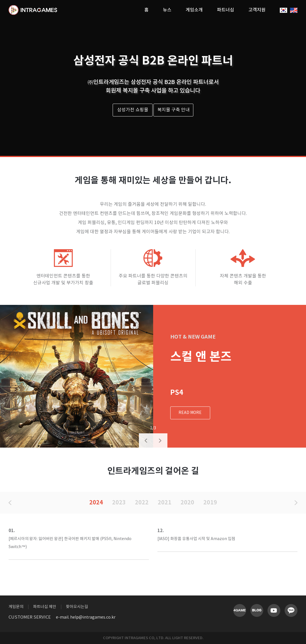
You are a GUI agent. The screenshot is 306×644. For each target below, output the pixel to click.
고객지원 (257, 10)
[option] (77, 376)
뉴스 (167, 10)
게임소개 (194, 10)
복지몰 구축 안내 (174, 110)
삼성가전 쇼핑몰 (133, 110)
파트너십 (226, 10)
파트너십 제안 (45, 607)
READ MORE (190, 413)
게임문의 (16, 607)
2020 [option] (187, 503)
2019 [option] (210, 503)
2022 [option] (142, 503)
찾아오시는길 (77, 607)
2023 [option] (119, 503)
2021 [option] (165, 503)
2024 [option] (96, 503)
